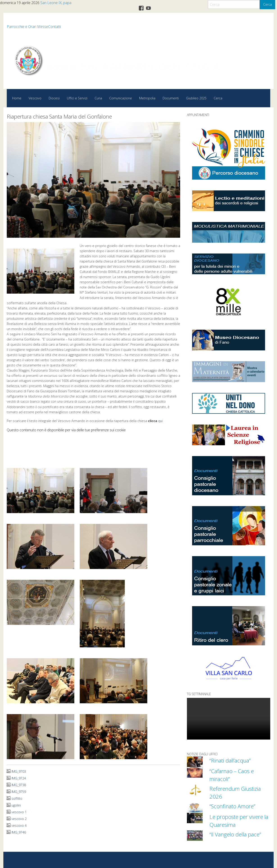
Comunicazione (121, 98)
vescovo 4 (19, 825)
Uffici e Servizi (77, 98)
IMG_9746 (19, 832)
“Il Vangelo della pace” (237, 834)
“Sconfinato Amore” (234, 806)
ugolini (16, 805)
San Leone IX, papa (56, 3)
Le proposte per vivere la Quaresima (238, 821)
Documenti (171, 98)
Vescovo (35, 98)
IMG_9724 (19, 778)
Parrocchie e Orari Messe (27, 27)
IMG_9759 (19, 791)
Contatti (54, 27)
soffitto (17, 798)
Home (17, 98)
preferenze (100, 430)
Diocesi (54, 98)
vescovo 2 (19, 819)
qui (160, 421)
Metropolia (147, 98)
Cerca (268, 4)
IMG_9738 (19, 785)
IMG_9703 (19, 771)
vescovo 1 (19, 812)
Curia (98, 98)
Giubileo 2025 (196, 98)
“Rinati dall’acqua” (231, 760)
